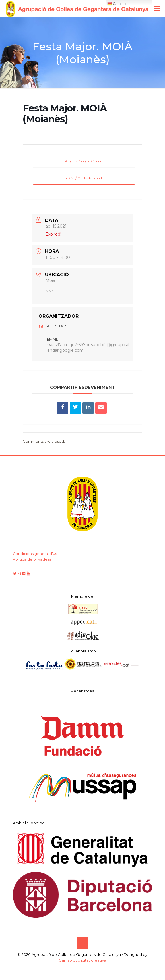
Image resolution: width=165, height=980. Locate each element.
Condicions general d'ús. (35, 554)
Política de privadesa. (33, 559)
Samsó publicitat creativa (83, 960)
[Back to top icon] (82, 943)
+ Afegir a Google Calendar (84, 161)
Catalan (117, 4)
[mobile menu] (157, 9)
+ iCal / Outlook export (84, 178)
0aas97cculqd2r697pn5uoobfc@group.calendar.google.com (88, 348)
